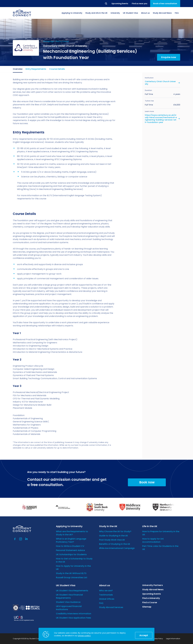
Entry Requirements (36, 69)
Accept (144, 635)
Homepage (49, 41)
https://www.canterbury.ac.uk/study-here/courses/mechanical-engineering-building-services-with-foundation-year (161, 119)
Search (106, 4)
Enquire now (169, 57)
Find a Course (62, 41)
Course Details (57, 69)
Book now (147, 482)
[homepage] (22, 13)
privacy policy (84, 636)
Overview (18, 69)
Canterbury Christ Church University (160, 83)
